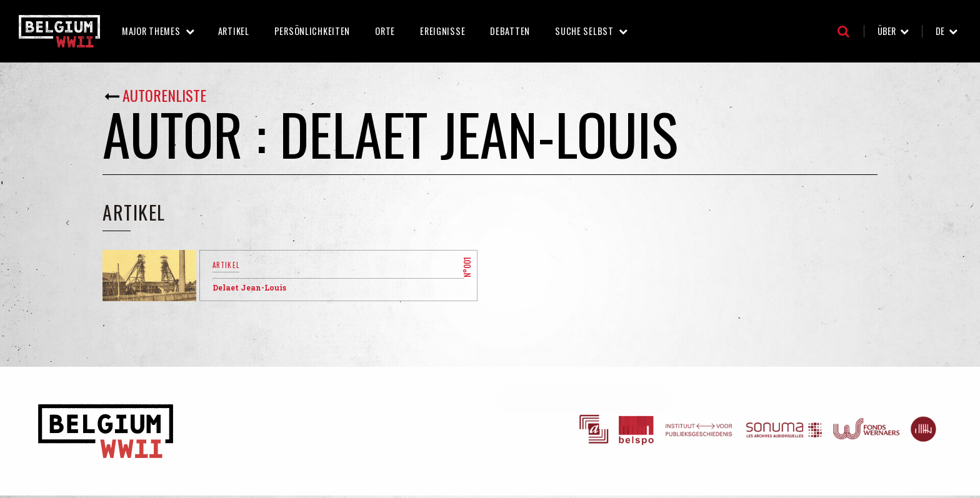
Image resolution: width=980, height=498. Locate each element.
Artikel (234, 31)
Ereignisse (442, 31)
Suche (843, 31)
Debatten (510, 31)
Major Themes (151, 31)
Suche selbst (584, 31)
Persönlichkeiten (312, 31)
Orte (385, 31)
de (940, 31)
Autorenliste (164, 95)
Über (887, 31)
